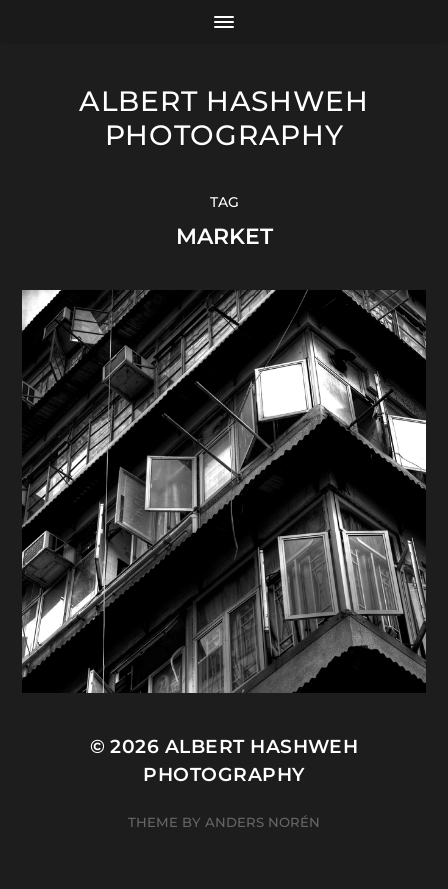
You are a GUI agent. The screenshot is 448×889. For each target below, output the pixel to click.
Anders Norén (262, 822)
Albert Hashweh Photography (224, 118)
